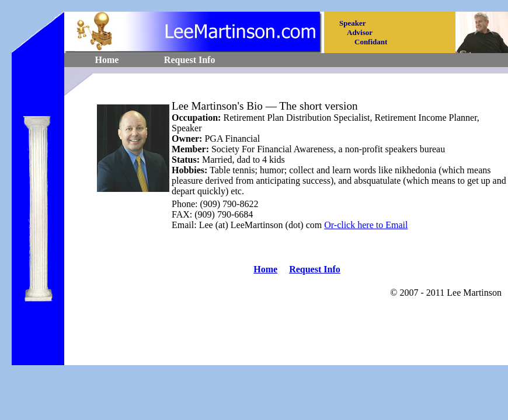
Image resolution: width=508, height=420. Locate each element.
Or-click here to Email (366, 225)
